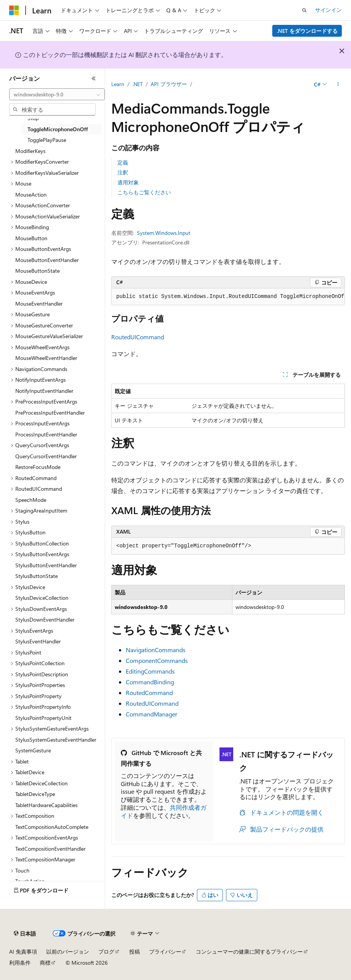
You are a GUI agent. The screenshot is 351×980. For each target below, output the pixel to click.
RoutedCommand (149, 693)
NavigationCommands (156, 650)
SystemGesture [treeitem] (33, 750)
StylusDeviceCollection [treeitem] (42, 598)
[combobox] (57, 94)
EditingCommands (150, 671)
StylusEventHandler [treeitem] (38, 641)
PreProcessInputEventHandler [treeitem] (50, 413)
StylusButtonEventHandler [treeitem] (46, 565)
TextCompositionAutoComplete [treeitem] (52, 827)
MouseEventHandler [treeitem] (39, 304)
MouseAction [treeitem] (31, 195)
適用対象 (128, 182)
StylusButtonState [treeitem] (37, 576)
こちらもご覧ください (144, 192)
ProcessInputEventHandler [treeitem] (46, 434)
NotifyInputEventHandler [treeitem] (44, 391)
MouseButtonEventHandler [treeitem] (47, 260)
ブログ (106, 952)
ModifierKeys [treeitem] (30, 151)
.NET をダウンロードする (307, 31)
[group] (228, 297)
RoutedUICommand (138, 337)
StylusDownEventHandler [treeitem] (45, 619)
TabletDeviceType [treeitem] (35, 794)
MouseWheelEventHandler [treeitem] (46, 358)
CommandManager (152, 714)
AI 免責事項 (23, 952)
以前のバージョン (68, 952)
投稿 (135, 952)
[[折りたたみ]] (94, 78)
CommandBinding (150, 682)
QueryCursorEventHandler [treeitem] (46, 456)
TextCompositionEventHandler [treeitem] (50, 849)
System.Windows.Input (164, 233)
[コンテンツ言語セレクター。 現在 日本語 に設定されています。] (25, 934)
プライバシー (165, 952)
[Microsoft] (14, 10)
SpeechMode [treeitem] (31, 500)
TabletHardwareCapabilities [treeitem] (46, 805)
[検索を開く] (304, 10)
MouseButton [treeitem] (31, 238)
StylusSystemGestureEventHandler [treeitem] (56, 740)
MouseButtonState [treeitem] (37, 271)
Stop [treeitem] (33, 118)
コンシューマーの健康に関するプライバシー (249, 952)
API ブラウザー (169, 84)
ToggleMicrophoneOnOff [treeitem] (58, 129)
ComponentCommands (157, 660)
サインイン (328, 10)
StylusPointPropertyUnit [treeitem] (43, 718)
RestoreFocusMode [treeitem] (38, 467)
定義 (123, 162)
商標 (45, 963)
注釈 (123, 172)
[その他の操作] (338, 85)
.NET (137, 84)
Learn (118, 84)
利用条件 (20, 963)
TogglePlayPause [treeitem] (47, 140)
